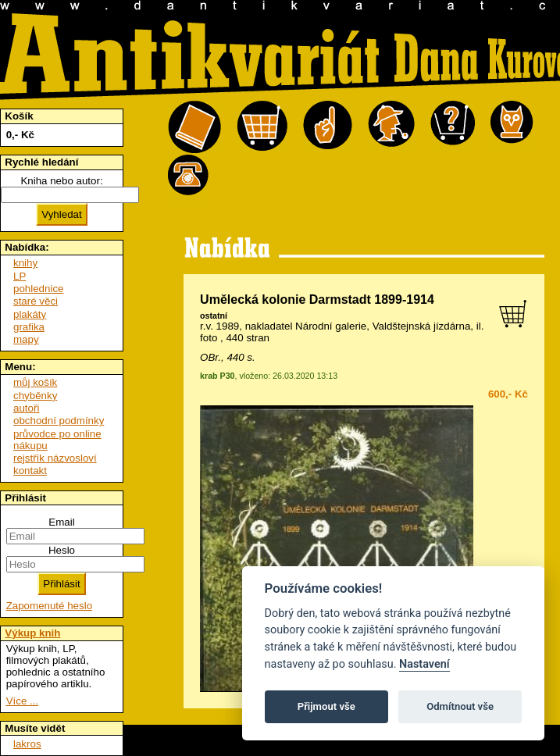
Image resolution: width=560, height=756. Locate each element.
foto (209, 338)
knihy (25, 263)
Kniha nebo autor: (61, 181)
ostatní (214, 316)
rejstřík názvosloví (55, 458)
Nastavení (424, 664)
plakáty (30, 314)
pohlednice (38, 289)
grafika (29, 327)
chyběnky (35, 396)
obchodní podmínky (59, 421)
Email (61, 522)
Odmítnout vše (460, 706)
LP (20, 276)
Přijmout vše (326, 706)
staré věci (36, 301)
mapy (26, 339)
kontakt (30, 471)
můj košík (35, 382)
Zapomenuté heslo (49, 606)
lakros (27, 744)
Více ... (22, 701)
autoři (26, 408)
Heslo (62, 550)
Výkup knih (32, 633)
